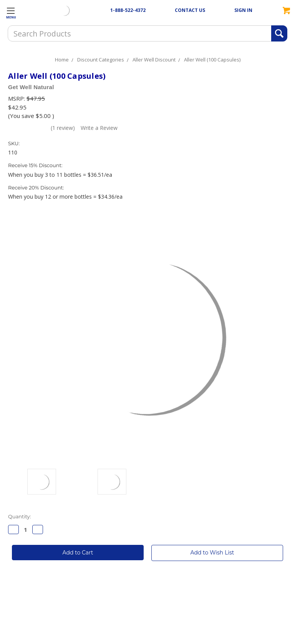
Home (62, 60)
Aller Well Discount (154, 60)
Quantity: (19, 516)
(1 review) (63, 128)
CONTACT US (190, 10)
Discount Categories (101, 60)
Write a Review (99, 128)
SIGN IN (243, 10)
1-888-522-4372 (128, 10)
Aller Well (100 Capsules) (212, 60)
